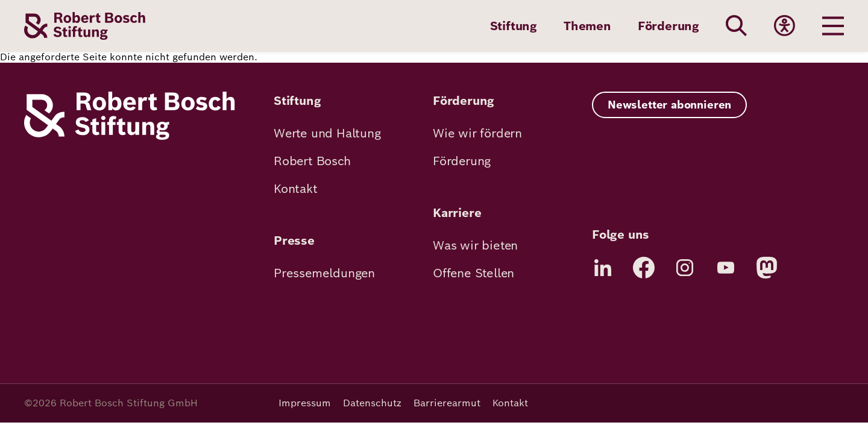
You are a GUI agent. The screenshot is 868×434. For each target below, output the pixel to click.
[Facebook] (644, 268)
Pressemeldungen (324, 273)
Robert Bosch (312, 161)
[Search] (737, 26)
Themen (587, 26)
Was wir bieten (475, 245)
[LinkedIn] (603, 268)
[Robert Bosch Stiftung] (130, 137)
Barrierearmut (447, 403)
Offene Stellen (473, 273)
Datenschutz (372, 403)
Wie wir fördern (477, 133)
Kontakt (296, 189)
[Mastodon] (767, 268)
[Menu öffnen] (833, 26)
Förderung (668, 26)
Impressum (305, 403)
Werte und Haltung (327, 133)
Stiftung (514, 26)
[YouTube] (726, 268)
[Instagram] (685, 268)
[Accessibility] (785, 26)
